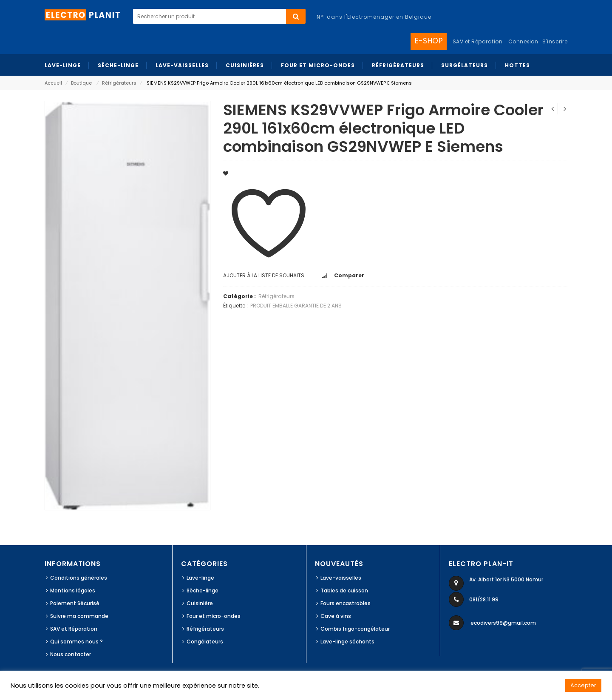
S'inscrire (555, 41)
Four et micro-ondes (214, 616)
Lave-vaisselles (341, 578)
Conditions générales (79, 578)
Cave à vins (336, 616)
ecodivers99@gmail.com (503, 623)
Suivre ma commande (79, 616)
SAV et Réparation (74, 629)
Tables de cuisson (344, 590)
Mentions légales (73, 590)
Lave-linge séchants (347, 642)
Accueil (53, 83)
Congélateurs (205, 642)
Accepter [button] (583, 685)
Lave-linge (200, 578)
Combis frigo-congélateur (355, 629)
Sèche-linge (203, 590)
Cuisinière (200, 603)
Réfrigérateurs (119, 83)
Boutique (81, 83)
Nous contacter (71, 654)
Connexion (523, 41)
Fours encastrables (346, 603)
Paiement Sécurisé (75, 603)
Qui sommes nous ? (76, 642)
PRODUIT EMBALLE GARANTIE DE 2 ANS (296, 306)
